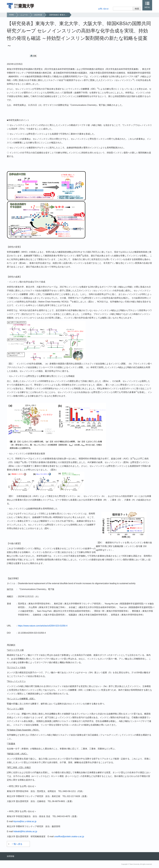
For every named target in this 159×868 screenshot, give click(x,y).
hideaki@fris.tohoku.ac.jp (25, 831)
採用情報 (11, 856)
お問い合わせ (103, 9)
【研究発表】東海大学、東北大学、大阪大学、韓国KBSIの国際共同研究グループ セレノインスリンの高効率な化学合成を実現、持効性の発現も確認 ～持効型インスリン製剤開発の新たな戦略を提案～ (59, 15)
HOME (11, 15)
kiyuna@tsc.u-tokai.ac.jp (25, 821)
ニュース (24, 15)
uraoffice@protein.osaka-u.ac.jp (69, 836)
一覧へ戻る (17, 844)
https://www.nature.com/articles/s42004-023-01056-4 (43, 626)
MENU (147, 7)
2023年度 (38, 15)
